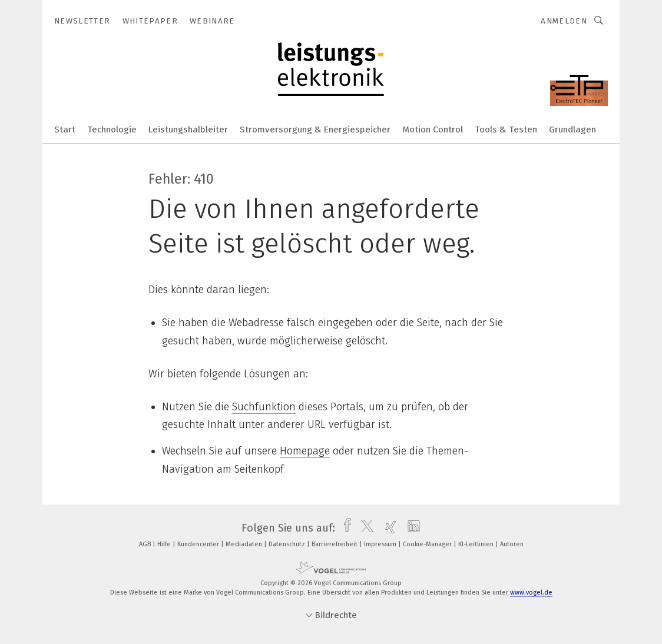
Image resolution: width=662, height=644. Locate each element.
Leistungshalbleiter (188, 130)
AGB (146, 544)
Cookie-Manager (428, 544)
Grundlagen (572, 130)
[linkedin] (411, 528)
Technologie (112, 130)
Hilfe (165, 544)
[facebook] (344, 528)
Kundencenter (199, 544)
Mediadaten (245, 544)
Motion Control (433, 130)
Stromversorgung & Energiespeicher (315, 130)
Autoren (512, 544)
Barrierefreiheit (335, 544)
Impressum (381, 544)
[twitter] (364, 528)
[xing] (388, 528)
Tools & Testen (506, 130)
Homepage (305, 451)
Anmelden (564, 21)
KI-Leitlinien (477, 544)
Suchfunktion (264, 407)
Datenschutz (288, 544)
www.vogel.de (531, 592)
